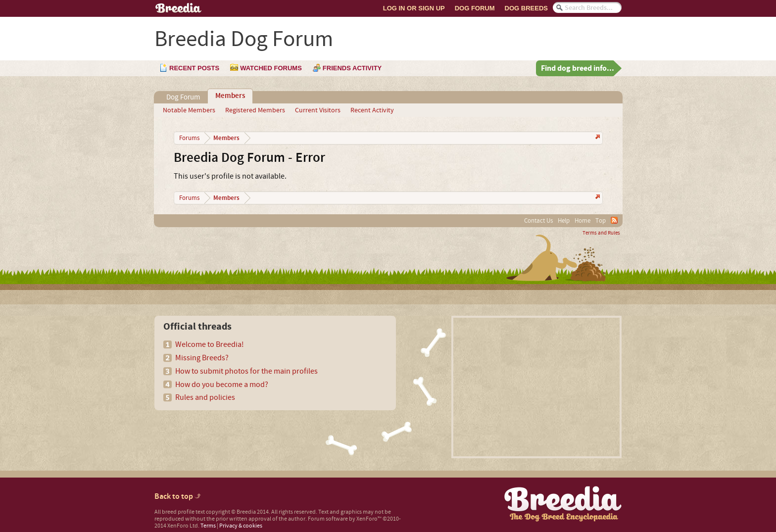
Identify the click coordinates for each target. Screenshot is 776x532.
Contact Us (538, 221)
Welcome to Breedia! (210, 344)
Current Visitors (318, 110)
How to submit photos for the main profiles (246, 371)
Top (601, 221)
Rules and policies (205, 397)
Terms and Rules (601, 233)
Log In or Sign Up (414, 8)
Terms (208, 526)
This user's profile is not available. (230, 176)
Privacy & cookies (241, 526)
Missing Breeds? (202, 358)
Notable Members (189, 110)
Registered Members (255, 110)
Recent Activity (372, 110)
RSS (614, 220)
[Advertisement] (536, 387)
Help (564, 221)
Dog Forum (475, 8)
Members (230, 96)
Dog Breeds (526, 8)
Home (582, 221)
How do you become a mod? (222, 385)
